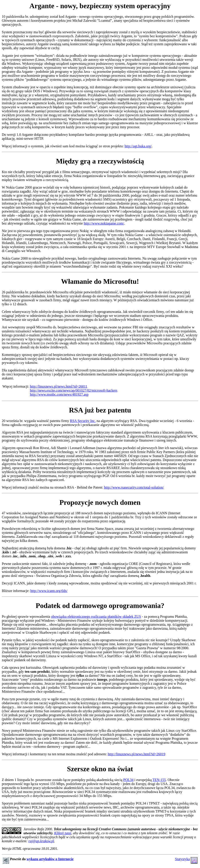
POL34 (128, 780)
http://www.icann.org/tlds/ (49, 591)
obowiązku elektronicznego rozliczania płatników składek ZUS (96, 616)
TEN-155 (159, 780)
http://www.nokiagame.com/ (104, 223)
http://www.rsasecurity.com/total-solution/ (134, 487)
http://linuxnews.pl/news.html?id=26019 (137, 754)
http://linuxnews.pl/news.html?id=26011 (59, 386)
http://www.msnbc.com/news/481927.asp (59, 394)
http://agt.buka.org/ (138, 146)
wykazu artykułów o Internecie (50, 859)
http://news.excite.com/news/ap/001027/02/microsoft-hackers (74, 390)
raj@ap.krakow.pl (41, 841)
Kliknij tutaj (63, 833)
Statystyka (182, 859)
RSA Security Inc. (83, 421)
